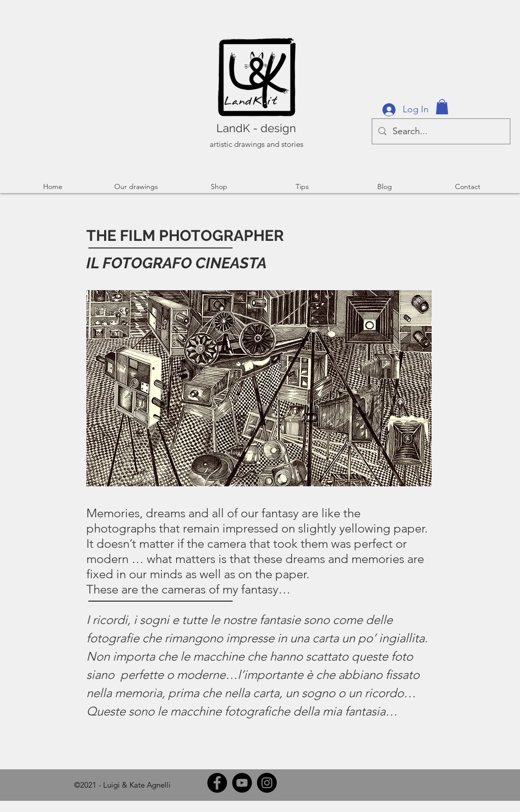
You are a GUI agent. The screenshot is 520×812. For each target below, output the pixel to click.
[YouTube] (242, 783)
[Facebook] (217, 783)
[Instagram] (267, 783)
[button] (442, 107)
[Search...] (441, 131)
